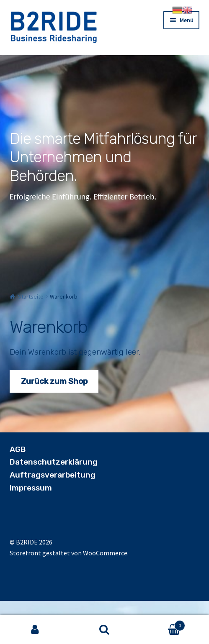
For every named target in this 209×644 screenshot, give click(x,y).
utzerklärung (72, 462)
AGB (18, 449)
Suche (104, 630)
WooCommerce (105, 553)
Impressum (31, 488)
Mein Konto (35, 630)
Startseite (31, 296)
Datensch (28, 462)
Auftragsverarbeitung (53, 475)
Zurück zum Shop (54, 381)
